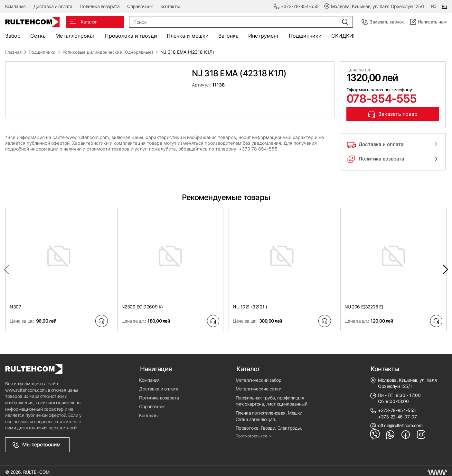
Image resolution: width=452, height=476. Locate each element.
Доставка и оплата (53, 6)
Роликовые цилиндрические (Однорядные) (113, 52)
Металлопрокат (75, 36)
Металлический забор (259, 376)
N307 (15, 303)
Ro (434, 6)
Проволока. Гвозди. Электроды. (269, 424)
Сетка (38, 36)
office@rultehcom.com (400, 421)
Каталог (248, 365)
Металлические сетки (259, 384)
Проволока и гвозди (131, 36)
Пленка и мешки (188, 36)
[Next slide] (446, 266)
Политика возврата (100, 6)
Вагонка (228, 36)
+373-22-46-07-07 (397, 412)
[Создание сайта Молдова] (437, 469)
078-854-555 (378, 98)
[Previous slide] (6, 266)
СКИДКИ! (343, 36)
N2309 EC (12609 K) (142, 303)
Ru (444, 6)
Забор (13, 36)
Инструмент (264, 36)
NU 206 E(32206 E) (364, 303)
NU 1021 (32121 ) (250, 303)
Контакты (170, 6)
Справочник (140, 6)
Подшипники (305, 36)
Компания (15, 6)
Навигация (155, 365)
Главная (14, 52)
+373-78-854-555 (397, 406)
